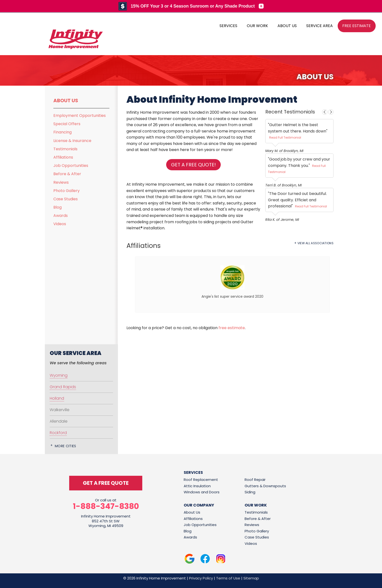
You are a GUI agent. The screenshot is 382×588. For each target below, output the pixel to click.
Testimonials (65, 149)
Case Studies (66, 199)
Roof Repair (255, 480)
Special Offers (67, 124)
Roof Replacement (201, 480)
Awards (61, 216)
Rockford (58, 433)
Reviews (61, 182)
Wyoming (59, 375)
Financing (62, 132)
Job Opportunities (71, 166)
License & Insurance (72, 141)
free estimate (232, 328)
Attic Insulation (197, 486)
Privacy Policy (201, 578)
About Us (66, 101)
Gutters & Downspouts (265, 486)
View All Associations (315, 243)
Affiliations (63, 157)
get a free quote (106, 483)
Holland (57, 398)
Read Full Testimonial (285, 137)
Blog (57, 207)
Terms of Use (228, 578)
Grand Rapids (63, 387)
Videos (60, 224)
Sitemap (251, 578)
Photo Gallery (67, 191)
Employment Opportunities (80, 116)
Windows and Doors (202, 492)
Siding (250, 492)
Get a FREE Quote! (193, 165)
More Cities (66, 446)
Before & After (67, 174)
